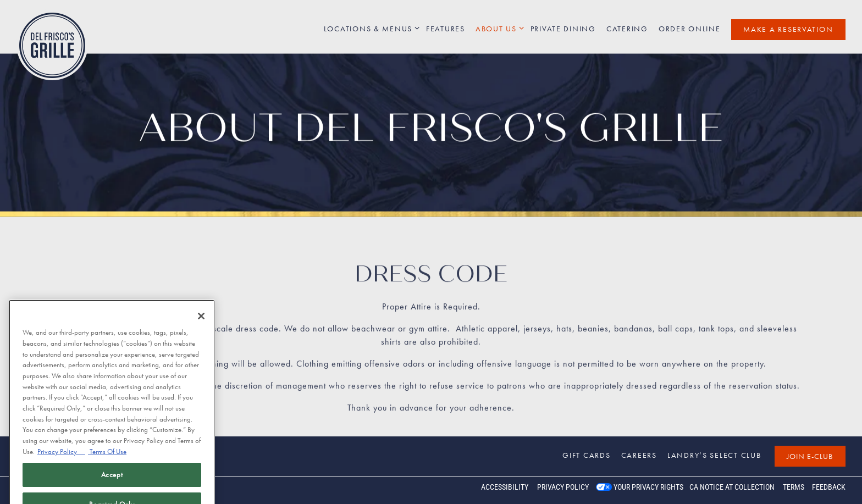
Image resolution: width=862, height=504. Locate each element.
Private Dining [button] (563, 29)
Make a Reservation (788, 29)
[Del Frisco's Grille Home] (52, 45)
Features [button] (446, 29)
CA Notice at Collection (732, 487)
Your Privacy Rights (648, 487)
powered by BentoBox (55, 490)
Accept (112, 485)
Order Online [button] (690, 29)
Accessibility (505, 487)
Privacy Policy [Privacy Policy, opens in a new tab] (61, 462)
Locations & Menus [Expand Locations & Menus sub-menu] (370, 28)
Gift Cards (586, 455)
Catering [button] (627, 29)
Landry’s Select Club (714, 455)
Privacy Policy (563, 487)
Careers (639, 455)
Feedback (829, 487)
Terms (794, 487)
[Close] (201, 327)
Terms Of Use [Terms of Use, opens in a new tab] (107, 462)
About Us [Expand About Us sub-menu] (498, 28)
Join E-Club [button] (810, 456)
